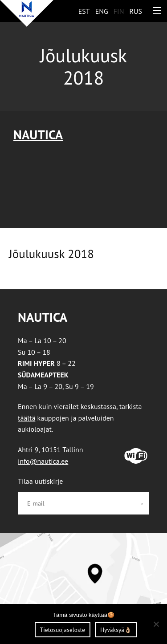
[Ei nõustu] (156, 624)
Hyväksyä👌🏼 (116, 630)
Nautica (38, 135)
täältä (26, 418)
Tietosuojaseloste (63, 630)
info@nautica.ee (43, 461)
